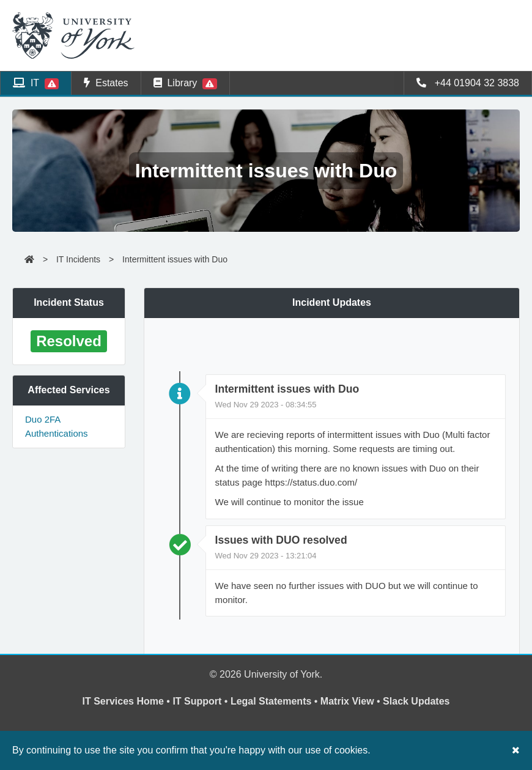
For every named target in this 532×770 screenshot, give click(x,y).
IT (36, 83)
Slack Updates (416, 701)
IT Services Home (123, 701)
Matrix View (347, 701)
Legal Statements (271, 701)
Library (185, 83)
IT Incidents (78, 259)
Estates (106, 83)
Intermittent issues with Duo (175, 259)
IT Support (197, 701)
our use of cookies (328, 750)
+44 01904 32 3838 (468, 83)
